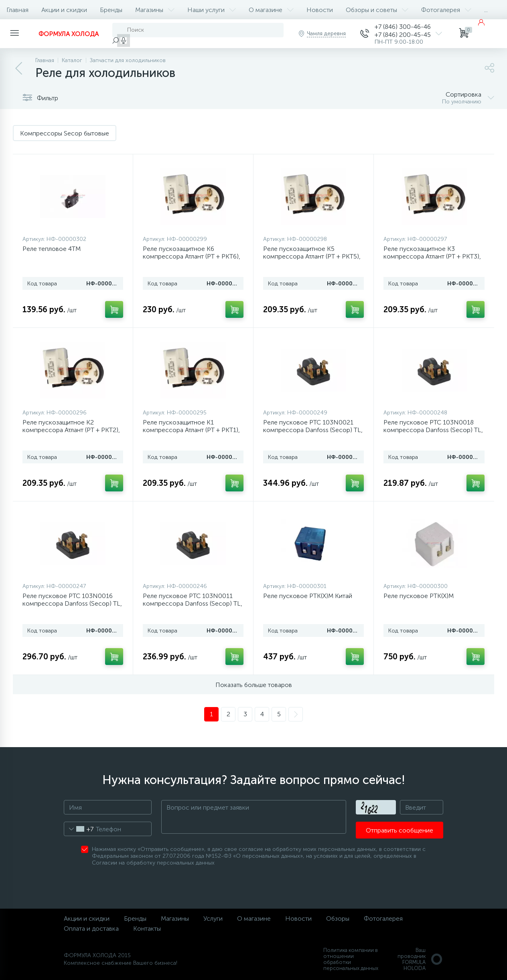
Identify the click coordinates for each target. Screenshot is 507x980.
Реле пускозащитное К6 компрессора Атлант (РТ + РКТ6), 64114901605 (192, 256)
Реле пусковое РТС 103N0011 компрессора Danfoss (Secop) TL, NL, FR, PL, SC (193, 603)
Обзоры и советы (377, 10)
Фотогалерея (446, 10)
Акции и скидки (64, 10)
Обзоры (338, 918)
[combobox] (79, 829)
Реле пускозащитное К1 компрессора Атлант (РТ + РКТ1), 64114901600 (191, 430)
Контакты (147, 928)
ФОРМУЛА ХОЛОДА (69, 34)
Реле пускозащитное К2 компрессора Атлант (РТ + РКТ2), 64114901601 (71, 430)
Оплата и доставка (91, 928)
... (486, 10)
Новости (320, 10)
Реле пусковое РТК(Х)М (419, 596)
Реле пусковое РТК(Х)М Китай (308, 596)
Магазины (155, 10)
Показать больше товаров (254, 685)
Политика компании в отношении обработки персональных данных (351, 959)
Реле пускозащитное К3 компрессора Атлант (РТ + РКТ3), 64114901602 (432, 256)
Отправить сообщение (400, 830)
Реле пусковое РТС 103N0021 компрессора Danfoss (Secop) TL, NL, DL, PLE (313, 430)
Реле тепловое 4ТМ (52, 249)
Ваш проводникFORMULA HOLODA (420, 959)
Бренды (111, 10)
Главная (17, 10)
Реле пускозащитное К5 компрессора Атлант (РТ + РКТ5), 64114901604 (312, 256)
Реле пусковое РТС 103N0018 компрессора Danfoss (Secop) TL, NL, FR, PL (433, 430)
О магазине (271, 10)
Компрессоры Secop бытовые (65, 133)
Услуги (213, 918)
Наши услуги (212, 10)
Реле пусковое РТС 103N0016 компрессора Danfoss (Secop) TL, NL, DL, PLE (72, 603)
